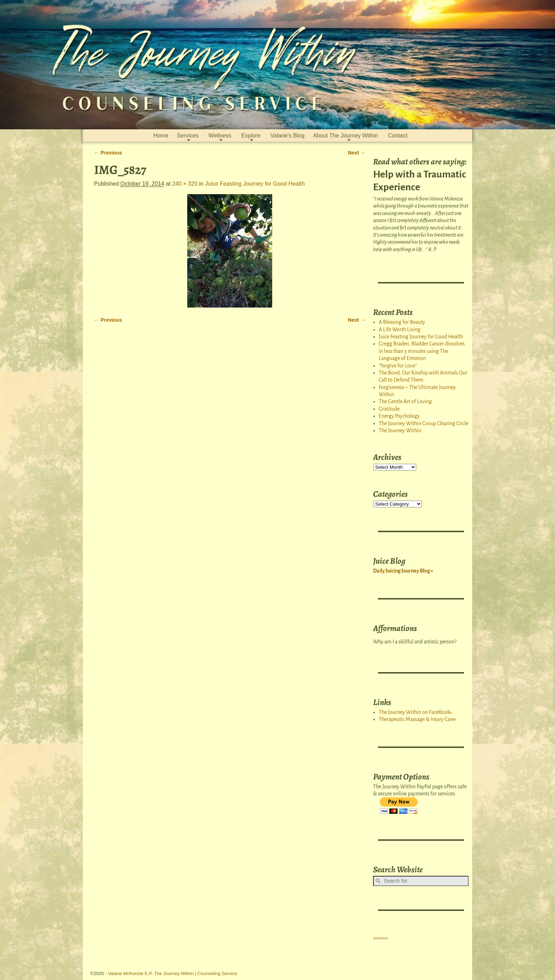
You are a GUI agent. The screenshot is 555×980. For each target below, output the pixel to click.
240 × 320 (185, 184)
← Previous (108, 153)
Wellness (220, 136)
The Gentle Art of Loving (405, 401)
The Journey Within (400, 430)
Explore (251, 136)
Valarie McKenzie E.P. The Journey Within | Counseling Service (173, 973)
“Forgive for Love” (398, 366)
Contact (398, 136)
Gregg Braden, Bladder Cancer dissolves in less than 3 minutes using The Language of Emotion (422, 351)
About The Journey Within (345, 136)
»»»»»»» (381, 938)
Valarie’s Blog (287, 136)
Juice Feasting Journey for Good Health (255, 184)
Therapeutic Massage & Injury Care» (417, 719)
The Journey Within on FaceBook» (415, 712)
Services (188, 136)
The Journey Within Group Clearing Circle (424, 423)
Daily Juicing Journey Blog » (403, 571)
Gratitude (389, 409)
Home (161, 136)
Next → (357, 153)
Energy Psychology (399, 416)
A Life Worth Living (400, 330)
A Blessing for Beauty (402, 322)
